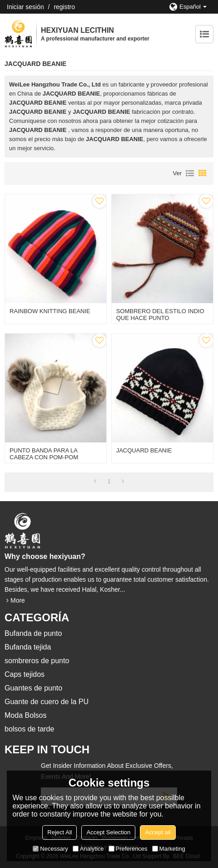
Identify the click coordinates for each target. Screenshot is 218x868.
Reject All (59, 832)
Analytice (88, 849)
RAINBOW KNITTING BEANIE (50, 311)
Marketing (169, 849)
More (18, 600)
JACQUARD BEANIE (144, 450)
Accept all (158, 832)
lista (190, 173)
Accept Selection (108, 832)
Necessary (50, 849)
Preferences (128, 849)
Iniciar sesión (25, 7)
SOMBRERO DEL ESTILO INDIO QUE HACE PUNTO (160, 315)
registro (64, 7)
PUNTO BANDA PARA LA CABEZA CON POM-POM (44, 454)
